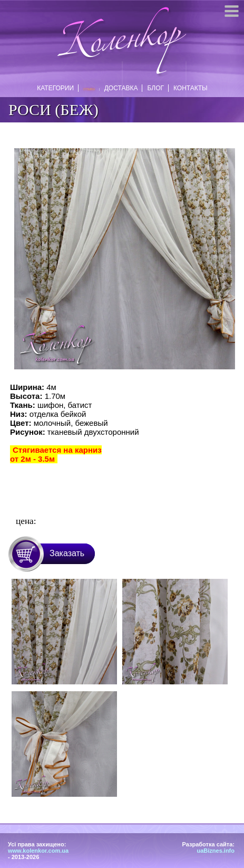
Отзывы (89, 90)
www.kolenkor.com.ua (38, 851)
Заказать (67, 553)
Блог (153, 88)
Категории (57, 88)
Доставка (119, 88)
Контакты (188, 88)
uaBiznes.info (216, 851)
